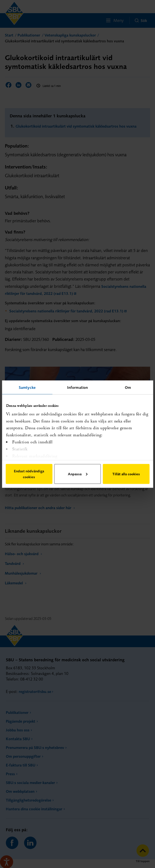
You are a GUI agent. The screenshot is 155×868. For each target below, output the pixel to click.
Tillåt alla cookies (126, 474)
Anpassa (78, 474)
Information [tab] (77, 387)
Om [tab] (128, 387)
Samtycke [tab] (27, 387)
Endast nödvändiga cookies (29, 474)
